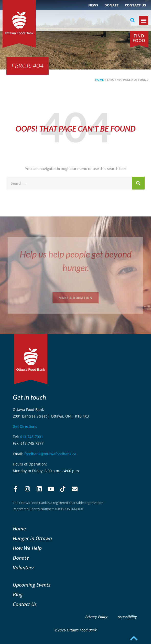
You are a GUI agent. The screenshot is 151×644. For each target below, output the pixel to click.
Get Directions (25, 426)
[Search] (138, 183)
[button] (132, 20)
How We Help (27, 548)
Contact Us (135, 5)
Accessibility (127, 617)
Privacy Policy (96, 617)
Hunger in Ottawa (32, 538)
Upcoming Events (32, 585)
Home (99, 80)
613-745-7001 (31, 437)
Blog (18, 594)
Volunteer (24, 567)
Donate (111, 5)
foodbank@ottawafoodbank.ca (50, 454)
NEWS (93, 5)
